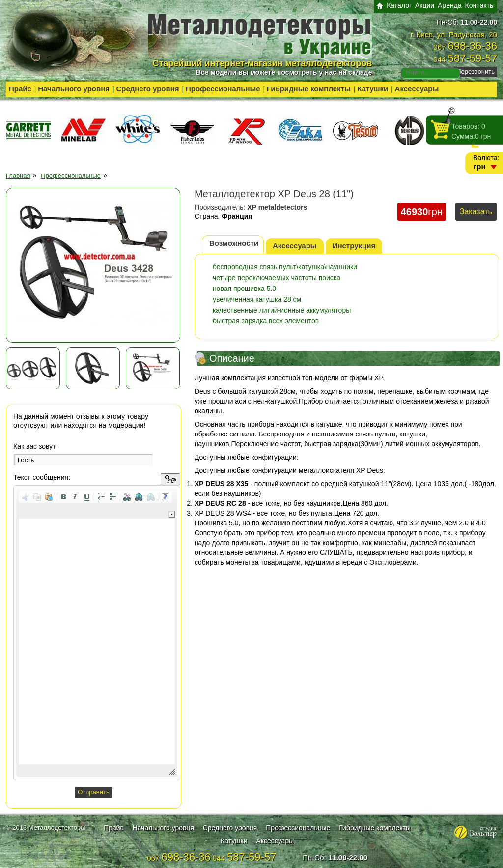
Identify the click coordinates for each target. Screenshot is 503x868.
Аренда (450, 5)
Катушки (373, 89)
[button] (26, 497)
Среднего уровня (147, 89)
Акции (425, 5)
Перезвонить (475, 72)
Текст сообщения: (42, 477)
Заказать (476, 212)
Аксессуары (417, 89)
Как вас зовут (35, 446)
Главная (18, 176)
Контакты (480, 5)
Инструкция (354, 246)
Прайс (20, 89)
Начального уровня (74, 89)
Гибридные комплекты (309, 89)
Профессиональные (223, 89)
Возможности (234, 243)
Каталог (399, 5)
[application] (97, 633)
